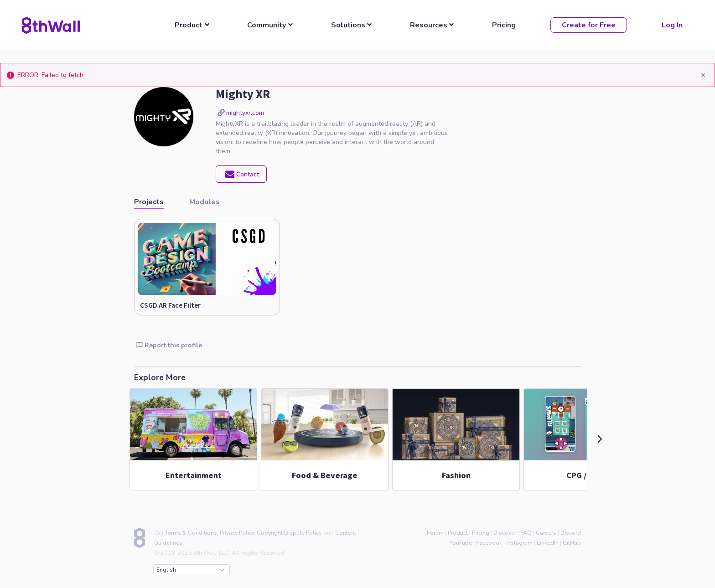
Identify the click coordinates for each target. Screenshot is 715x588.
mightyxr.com (245, 113)
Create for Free (589, 25)
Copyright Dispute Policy (289, 533)
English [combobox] (190, 570)
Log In (672, 25)
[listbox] (194, 25)
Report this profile (169, 345)
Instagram (519, 543)
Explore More (160, 377)
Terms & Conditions (191, 533)
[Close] (703, 75)
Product (458, 533)
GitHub (572, 543)
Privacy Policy (237, 533)
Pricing (504, 25)
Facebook (489, 543)
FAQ (526, 533)
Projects (149, 201)
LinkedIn (548, 543)
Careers (546, 533)
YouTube (461, 543)
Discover (505, 533)
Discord (571, 533)
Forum (435, 533)
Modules (205, 201)
